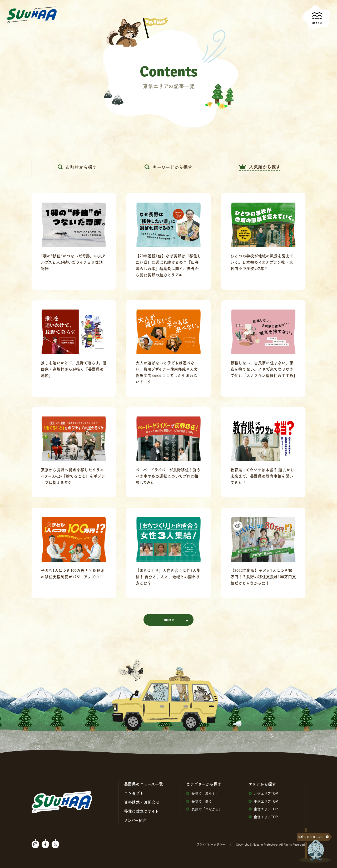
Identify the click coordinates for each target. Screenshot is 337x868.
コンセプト (134, 793)
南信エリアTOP (263, 817)
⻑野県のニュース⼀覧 (143, 784)
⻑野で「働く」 (201, 801)
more (176, 620)
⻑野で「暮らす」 (202, 793)
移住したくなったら (311, 837)
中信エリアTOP (263, 801)
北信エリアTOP (263, 793)
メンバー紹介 (135, 820)
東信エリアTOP (263, 809)
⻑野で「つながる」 (204, 809)
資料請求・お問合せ (142, 802)
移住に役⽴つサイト (141, 811)
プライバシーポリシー (211, 844)
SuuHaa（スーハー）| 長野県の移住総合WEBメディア (32, 15)
